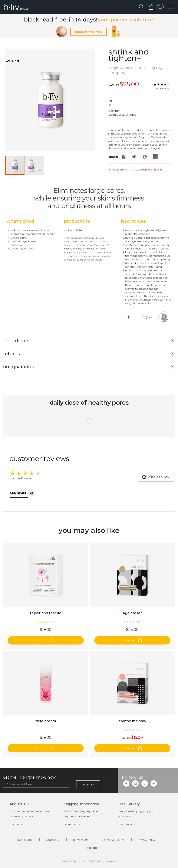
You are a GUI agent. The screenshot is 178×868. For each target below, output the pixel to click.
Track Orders (24, 840)
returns (11, 354)
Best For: (114, 111)
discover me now (88, 32)
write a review (156, 477)
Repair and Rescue (46, 613)
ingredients (16, 341)
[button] (34, 165)
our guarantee (19, 367)
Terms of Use (80, 840)
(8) (53, 622)
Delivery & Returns (113, 840)
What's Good (20, 221)
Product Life (77, 221)
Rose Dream (46, 721)
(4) (140, 730)
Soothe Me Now (132, 721)
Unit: (111, 100)
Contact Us (53, 840)
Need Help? (92, 848)
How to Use (133, 221)
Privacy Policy (146, 840)
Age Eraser (132, 613)
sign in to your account (160, 8)
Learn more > (18, 824)
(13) (140, 622)
